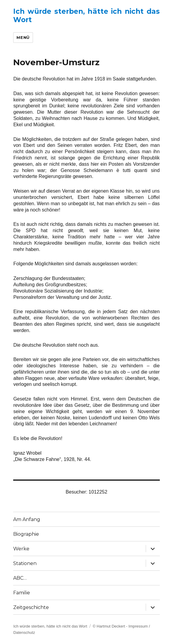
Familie (22, 593)
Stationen (25, 563)
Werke (21, 549)
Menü (23, 37)
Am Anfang (27, 519)
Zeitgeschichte (31, 607)
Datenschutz (24, 632)
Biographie (26, 534)
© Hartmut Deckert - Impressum (120, 626)
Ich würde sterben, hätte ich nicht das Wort (50, 626)
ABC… (20, 578)
